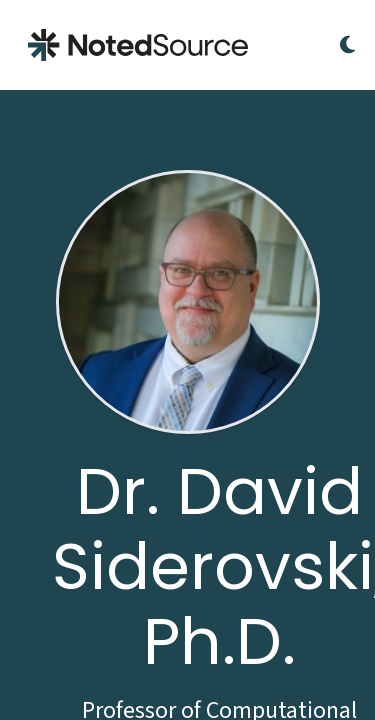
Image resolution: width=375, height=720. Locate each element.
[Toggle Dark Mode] (347, 45)
